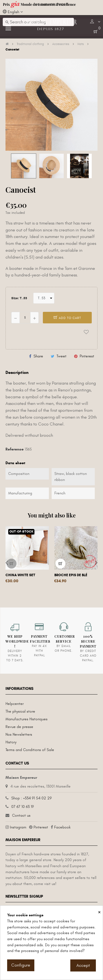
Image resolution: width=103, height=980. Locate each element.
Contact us (21, 815)
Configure (21, 965)
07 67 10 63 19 (23, 807)
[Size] (44, 298)
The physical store (20, 711)
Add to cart (67, 318)
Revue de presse (19, 727)
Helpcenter (15, 704)
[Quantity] (25, 318)
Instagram (18, 827)
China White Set (20, 575)
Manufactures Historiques (27, 719)
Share (38, 356)
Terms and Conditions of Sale (30, 750)
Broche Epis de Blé (71, 575)
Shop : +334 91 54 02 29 (31, 798)
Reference (15, 449)
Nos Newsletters (19, 734)
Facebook (62, 827)
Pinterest (87, 356)
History (11, 742)
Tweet (62, 356)
